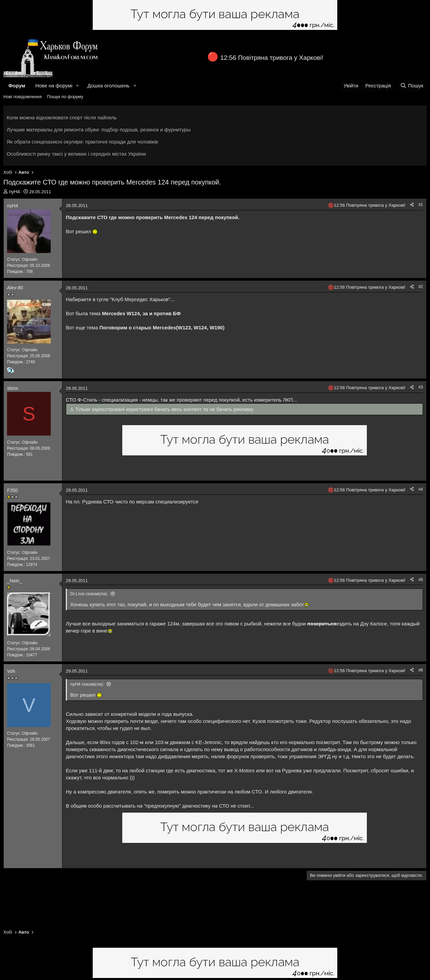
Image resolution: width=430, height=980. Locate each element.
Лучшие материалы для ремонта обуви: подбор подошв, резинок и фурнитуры (99, 130)
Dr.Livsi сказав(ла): (89, 594)
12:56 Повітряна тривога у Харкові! (272, 58)
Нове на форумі (54, 86)
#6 (421, 670)
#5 (421, 580)
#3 (421, 387)
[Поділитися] (412, 205)
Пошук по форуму (65, 97)
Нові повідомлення (23, 97)
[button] (78, 86)
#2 (421, 287)
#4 (421, 489)
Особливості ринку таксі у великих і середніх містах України (76, 154)
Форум (17, 86)
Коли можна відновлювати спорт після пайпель (62, 117)
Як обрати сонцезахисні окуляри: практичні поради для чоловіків (82, 142)
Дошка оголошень (108, 86)
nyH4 (15, 192)
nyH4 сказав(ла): (87, 684)
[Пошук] (412, 86)
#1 (421, 205)
